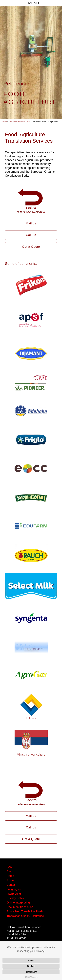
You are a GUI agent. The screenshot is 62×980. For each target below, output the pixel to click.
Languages (14, 889)
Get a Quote (31, 247)
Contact (11, 885)
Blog (9, 871)
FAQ (9, 867)
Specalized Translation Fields (20, 122)
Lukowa (31, 718)
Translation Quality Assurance (25, 916)
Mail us (31, 223)
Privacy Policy (15, 898)
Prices (10, 880)
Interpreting (14, 894)
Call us (31, 235)
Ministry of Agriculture (31, 755)
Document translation (20, 907)
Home (5, 122)
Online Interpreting (18, 903)
